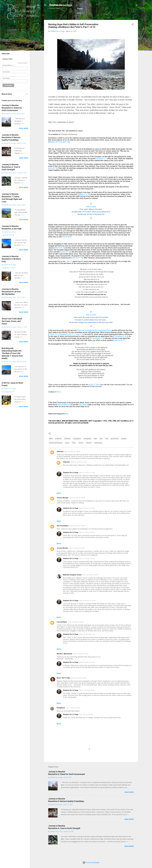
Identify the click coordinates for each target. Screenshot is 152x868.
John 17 (69, 268)
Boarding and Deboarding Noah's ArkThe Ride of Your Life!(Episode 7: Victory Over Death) (12, 353)
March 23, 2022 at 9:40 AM (87, 565)
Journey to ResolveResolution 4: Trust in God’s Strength (11, 167)
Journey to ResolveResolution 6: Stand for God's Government (12, 108)
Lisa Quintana (62, 629)
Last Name (6, 78)
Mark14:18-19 (59, 255)
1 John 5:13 (79, 341)
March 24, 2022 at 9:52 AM (81, 661)
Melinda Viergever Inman (72, 582)
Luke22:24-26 (65, 259)
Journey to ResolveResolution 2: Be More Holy (11, 259)
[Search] (137, 6)
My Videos (126, 20)
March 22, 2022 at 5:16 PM (87, 515)
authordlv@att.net (64, 411)
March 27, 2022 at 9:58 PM (87, 697)
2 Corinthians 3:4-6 (121, 343)
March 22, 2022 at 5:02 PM (77, 505)
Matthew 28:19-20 (56, 149)
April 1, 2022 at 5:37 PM (73, 715)
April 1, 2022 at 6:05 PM (86, 721)
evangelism (77, 446)
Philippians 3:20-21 (66, 341)
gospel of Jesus (94, 392)
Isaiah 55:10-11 (119, 347)
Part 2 (59, 399)
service (81, 450)
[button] (132, 32)
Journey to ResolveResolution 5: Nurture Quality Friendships (11, 137)
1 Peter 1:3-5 (54, 341)
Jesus (67, 450)
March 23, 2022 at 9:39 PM (90, 582)
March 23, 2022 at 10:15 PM (87, 608)
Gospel (124, 446)
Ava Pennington (63, 533)
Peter (74, 450)
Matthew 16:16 (84, 201)
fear (101, 446)
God (107, 446)
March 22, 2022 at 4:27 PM (87, 480)
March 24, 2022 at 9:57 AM (87, 669)
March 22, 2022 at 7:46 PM (77, 533)
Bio (65, 20)
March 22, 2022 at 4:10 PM (79, 469)
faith (95, 446)
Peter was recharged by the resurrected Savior (94, 337)
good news (115, 446)
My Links (115, 20)
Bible (51, 446)
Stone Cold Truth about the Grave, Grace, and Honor (12, 321)
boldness (58, 446)
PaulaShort (61, 715)
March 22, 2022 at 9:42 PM (87, 539)
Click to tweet (91, 214)
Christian (67, 446)
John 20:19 (53, 175)
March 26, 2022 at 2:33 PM (79, 685)
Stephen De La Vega (61, 5)
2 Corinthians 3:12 (97, 345)
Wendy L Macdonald (64, 661)
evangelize (87, 446)
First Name (6, 72)
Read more (129, 799)
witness (89, 450)
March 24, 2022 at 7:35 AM (75, 629)
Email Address (8, 65)
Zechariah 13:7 (101, 166)
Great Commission (56, 450)
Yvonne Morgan (63, 505)
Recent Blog (75, 20)
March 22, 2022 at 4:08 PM (72, 459)
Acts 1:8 (66, 149)
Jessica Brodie (62, 555)
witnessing (98, 450)
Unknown (60, 458)
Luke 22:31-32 (77, 265)
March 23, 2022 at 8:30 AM (77, 555)
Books (104, 20)
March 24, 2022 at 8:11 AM (87, 641)
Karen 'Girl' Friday (63, 685)
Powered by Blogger (91, 863)
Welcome (55, 20)
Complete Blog (91, 20)
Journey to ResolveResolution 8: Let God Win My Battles (11, 292)
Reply (59, 500)
